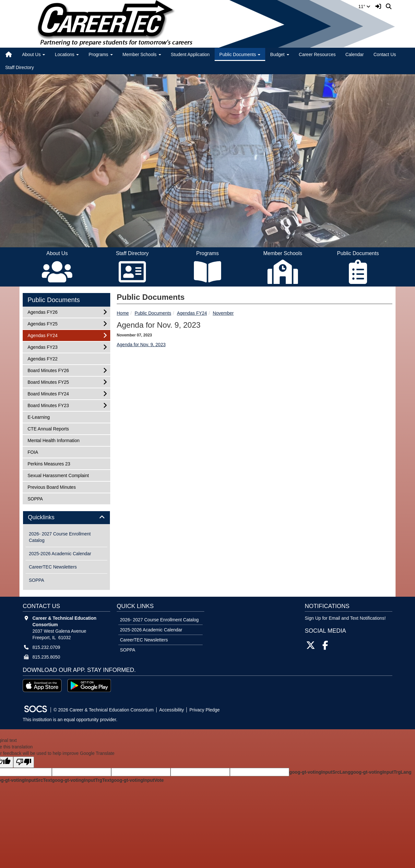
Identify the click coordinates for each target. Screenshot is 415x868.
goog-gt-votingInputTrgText (81, 780)
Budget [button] (279, 54)
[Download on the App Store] (42, 686)
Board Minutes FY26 (48, 370)
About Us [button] (34, 54)
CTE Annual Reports (48, 428)
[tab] (66, 518)
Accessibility (172, 710)
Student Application (190, 54)
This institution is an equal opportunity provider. (70, 720)
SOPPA (36, 498)
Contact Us (385, 54)
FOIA (36, 452)
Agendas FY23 (42, 347)
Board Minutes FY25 (48, 382)
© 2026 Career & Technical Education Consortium (104, 710)
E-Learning (39, 417)
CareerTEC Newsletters (53, 567)
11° (364, 6)
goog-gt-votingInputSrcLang (320, 772)
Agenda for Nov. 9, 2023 (141, 345)
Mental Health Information (53, 440)
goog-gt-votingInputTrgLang (381, 772)
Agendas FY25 (42, 323)
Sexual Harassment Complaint (58, 475)
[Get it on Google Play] (89, 686)
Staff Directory (19, 67)
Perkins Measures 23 (49, 463)
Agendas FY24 (192, 313)
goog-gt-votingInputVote (137, 780)
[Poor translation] (24, 762)
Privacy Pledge (204, 710)
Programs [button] (101, 54)
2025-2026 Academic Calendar (60, 554)
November (223, 313)
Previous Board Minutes (52, 487)
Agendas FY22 (42, 358)
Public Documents (153, 313)
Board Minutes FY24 (48, 393)
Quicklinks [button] (48, 517)
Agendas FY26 (42, 312)
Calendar (355, 54)
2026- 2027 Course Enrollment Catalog (60, 537)
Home (123, 313)
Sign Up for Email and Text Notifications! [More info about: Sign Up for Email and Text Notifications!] (345, 618)
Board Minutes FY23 (48, 405)
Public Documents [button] (240, 54)
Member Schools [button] (142, 54)
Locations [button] (67, 54)
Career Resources (317, 54)
